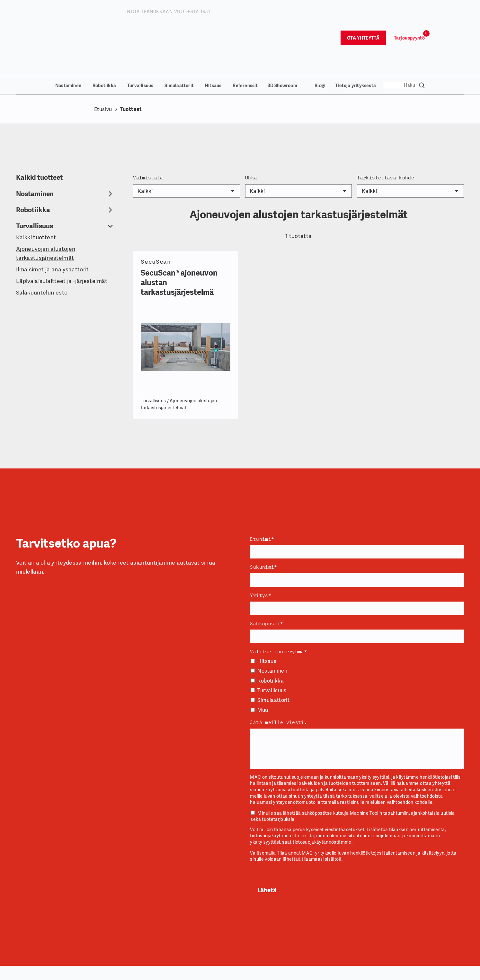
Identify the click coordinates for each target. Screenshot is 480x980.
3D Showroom (282, 39)
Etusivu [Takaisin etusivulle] (103, 63)
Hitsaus (213, 39)
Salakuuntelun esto (42, 246)
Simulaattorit (179, 39)
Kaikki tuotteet (40, 131)
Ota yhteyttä (363, 15)
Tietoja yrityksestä (356, 39)
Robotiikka (104, 39)
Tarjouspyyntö (409, 15)
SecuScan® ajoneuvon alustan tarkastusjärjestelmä (179, 236)
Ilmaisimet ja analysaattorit (53, 223)
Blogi (320, 39)
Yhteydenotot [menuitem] (230, 971)
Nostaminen (68, 39)
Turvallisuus (140, 39)
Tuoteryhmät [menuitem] (377, 971)
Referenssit (245, 39)
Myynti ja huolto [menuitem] (308, 971)
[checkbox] (357, 640)
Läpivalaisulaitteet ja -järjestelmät (62, 235)
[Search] (404, 39)
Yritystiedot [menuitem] (154, 971)
